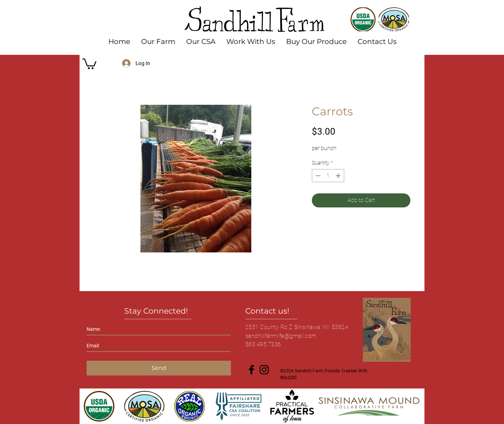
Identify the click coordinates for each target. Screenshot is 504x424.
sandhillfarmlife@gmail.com (281, 336)
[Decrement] (317, 176)
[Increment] (339, 176)
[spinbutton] (328, 176)
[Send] (159, 368)
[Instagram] (264, 370)
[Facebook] (251, 370)
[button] (89, 63)
